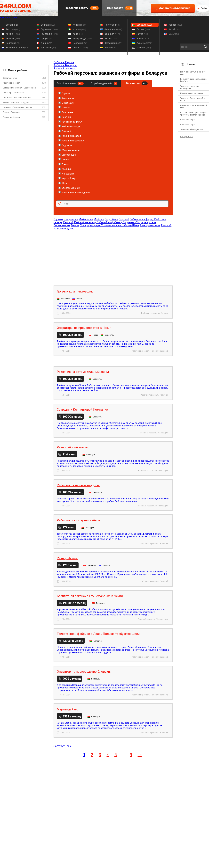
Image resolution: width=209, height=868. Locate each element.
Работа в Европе (64, 62)
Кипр (78, 34)
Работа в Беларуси (65, 65)
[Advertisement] (113, 256)
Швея (63, 183)
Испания (80, 25)
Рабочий (65, 131)
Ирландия (48, 48)
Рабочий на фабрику (71, 141)
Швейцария (113, 43)
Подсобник (66, 112)
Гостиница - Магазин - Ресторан (17, 98)
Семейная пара (187, 120)
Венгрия (48, 25)
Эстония (144, 48)
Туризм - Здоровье (11, 112)
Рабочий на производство (74, 193)
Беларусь (144, 25)
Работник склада (69, 126)
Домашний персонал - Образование (19, 88)
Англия (13, 34)
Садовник (65, 145)
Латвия (143, 29)
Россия (143, 38)
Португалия (113, 25)
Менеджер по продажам (192, 93)
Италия (79, 29)
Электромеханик (69, 188)
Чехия (111, 38)
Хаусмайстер (67, 178)
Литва (142, 34)
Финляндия (113, 29)
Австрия (13, 29)
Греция (47, 38)
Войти (204, 8)
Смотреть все (187, 137)
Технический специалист (192, 130)
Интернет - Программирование (17, 107)
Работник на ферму (70, 122)
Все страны (12, 25)
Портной (65, 117)
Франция (113, 34)
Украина (144, 43)
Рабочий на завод (70, 136)
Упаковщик (66, 174)
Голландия (49, 34)
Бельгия (13, 38)
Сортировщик (67, 155)
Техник (64, 160)
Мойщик (65, 108)
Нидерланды (82, 38)
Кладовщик (66, 98)
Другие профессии (11, 117)
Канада (175, 25)
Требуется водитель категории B (190, 87)
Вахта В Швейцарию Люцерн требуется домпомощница (194, 114)
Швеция (111, 48)
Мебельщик (66, 103)
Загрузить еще (63, 746)
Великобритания (18, 48)
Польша (80, 48)
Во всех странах (9, 18)
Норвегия (80, 43)
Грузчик (64, 93)
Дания (46, 43)
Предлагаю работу (81, 8)
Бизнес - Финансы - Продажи (16, 102)
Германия (49, 29)
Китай (174, 29)
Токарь (64, 164)
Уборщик (65, 169)
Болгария (13, 43)
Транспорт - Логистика (13, 93)
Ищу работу (120, 8)
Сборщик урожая (69, 150)
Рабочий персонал (11, 83)
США (174, 34)
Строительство (10, 78)
